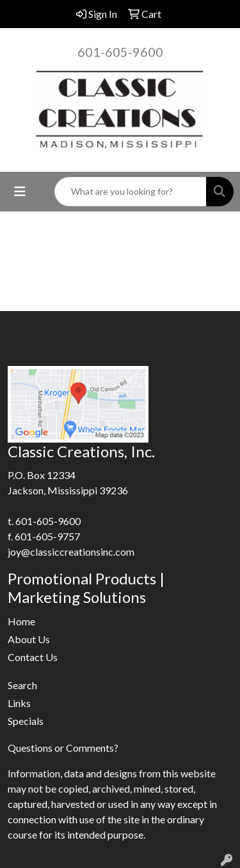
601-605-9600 (120, 52)
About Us (29, 639)
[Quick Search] (131, 192)
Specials (26, 721)
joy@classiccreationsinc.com (71, 552)
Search (22, 685)
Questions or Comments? (63, 748)
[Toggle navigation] (20, 191)
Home (21, 621)
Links (19, 703)
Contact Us (33, 657)
